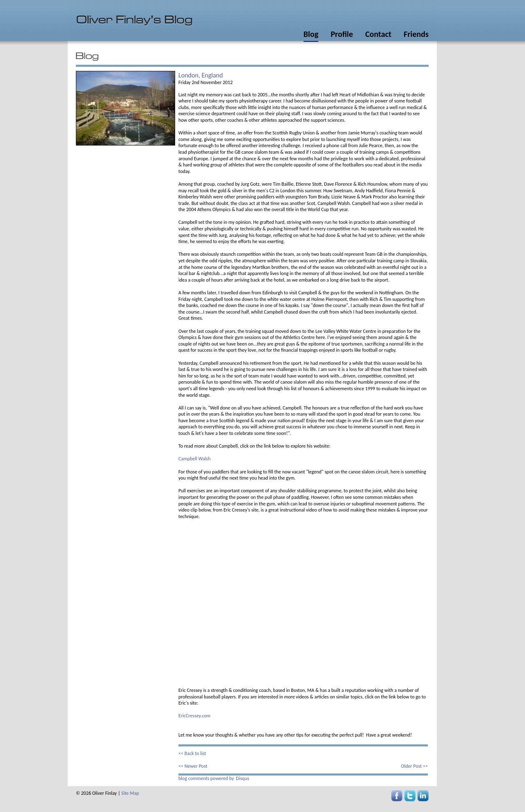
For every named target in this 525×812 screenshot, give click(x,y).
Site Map (130, 793)
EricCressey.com (194, 716)
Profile (342, 34)
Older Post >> (414, 766)
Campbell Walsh (194, 459)
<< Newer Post (193, 766)
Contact (378, 34)
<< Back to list (192, 753)
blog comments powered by (214, 778)
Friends (416, 34)
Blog (311, 34)
